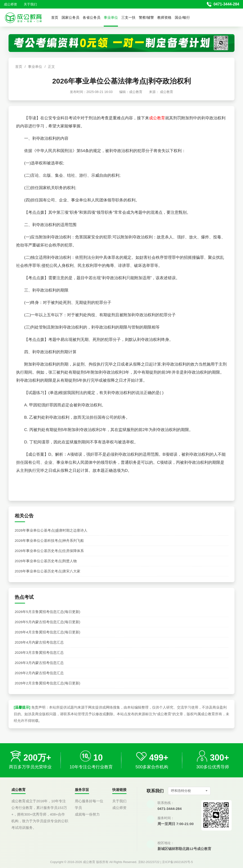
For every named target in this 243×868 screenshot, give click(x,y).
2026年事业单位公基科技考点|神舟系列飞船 (49, 541)
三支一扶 (128, 17)
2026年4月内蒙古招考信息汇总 (39, 642)
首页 (55, 17)
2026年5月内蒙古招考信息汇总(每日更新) (47, 622)
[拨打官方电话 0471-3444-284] (223, 4)
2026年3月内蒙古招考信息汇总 (39, 663)
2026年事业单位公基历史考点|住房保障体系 (49, 551)
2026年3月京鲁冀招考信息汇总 (39, 652)
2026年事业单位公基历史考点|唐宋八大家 (47, 571)
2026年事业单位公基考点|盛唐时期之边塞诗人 (51, 530)
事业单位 (111, 17)
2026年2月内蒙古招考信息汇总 (39, 673)
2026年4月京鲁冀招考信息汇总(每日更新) (47, 632)
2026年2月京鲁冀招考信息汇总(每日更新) (47, 683)
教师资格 (164, 17)
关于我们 (30, 4)
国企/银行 (182, 17)
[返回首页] (23, 18)
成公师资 (10, 4)
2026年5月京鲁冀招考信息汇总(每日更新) (47, 612)
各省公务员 (92, 17)
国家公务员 (70, 17)
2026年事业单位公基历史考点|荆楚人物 (46, 561)
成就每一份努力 (87, 814)
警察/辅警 (146, 17)
